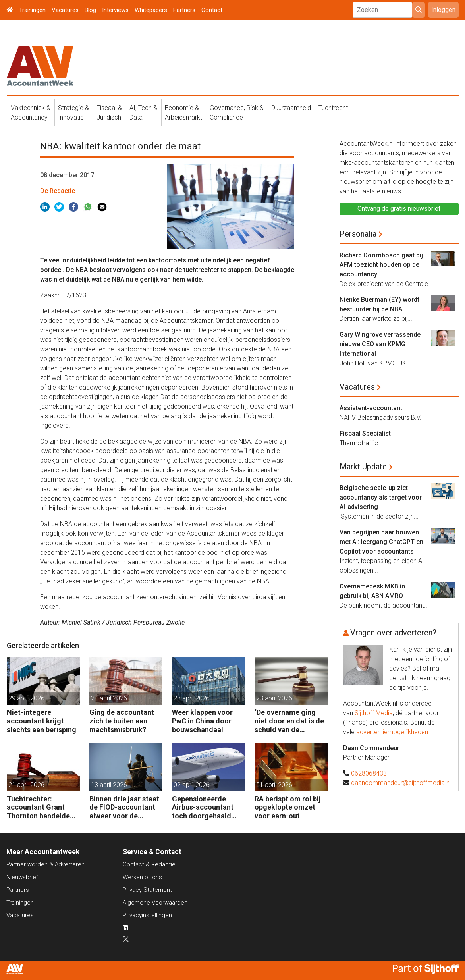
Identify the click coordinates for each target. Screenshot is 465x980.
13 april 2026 (109, 785)
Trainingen (32, 10)
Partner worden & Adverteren (45, 864)
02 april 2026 (192, 785)
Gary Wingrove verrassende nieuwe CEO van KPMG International (380, 344)
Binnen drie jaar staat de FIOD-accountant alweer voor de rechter (124, 807)
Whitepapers (151, 10)
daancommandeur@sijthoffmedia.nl (401, 783)
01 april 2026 (274, 785)
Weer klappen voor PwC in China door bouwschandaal (202, 721)
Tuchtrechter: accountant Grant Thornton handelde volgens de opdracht (41, 807)
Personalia (358, 234)
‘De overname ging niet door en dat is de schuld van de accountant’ (289, 721)
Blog (90, 10)
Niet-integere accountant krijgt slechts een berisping (41, 721)
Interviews (115, 10)
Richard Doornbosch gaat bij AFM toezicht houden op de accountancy (381, 265)
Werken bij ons (142, 877)
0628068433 (369, 773)
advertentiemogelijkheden (392, 732)
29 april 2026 (26, 698)
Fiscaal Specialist (365, 433)
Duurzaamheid (291, 108)
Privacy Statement (147, 890)
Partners (184, 10)
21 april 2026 (26, 785)
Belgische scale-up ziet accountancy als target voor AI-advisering (381, 497)
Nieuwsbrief (22, 877)
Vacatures (65, 10)
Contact (212, 10)
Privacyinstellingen (147, 915)
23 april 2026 (192, 698)
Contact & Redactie (149, 864)
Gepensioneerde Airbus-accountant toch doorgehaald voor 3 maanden (203, 807)
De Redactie (58, 191)
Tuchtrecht (333, 108)
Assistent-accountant (371, 408)
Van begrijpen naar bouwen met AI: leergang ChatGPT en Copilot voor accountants (381, 542)
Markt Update (363, 467)
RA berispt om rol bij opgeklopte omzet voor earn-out (288, 807)
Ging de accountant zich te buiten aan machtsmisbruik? (122, 721)
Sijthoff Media (374, 713)
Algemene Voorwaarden (155, 903)
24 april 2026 (109, 698)
